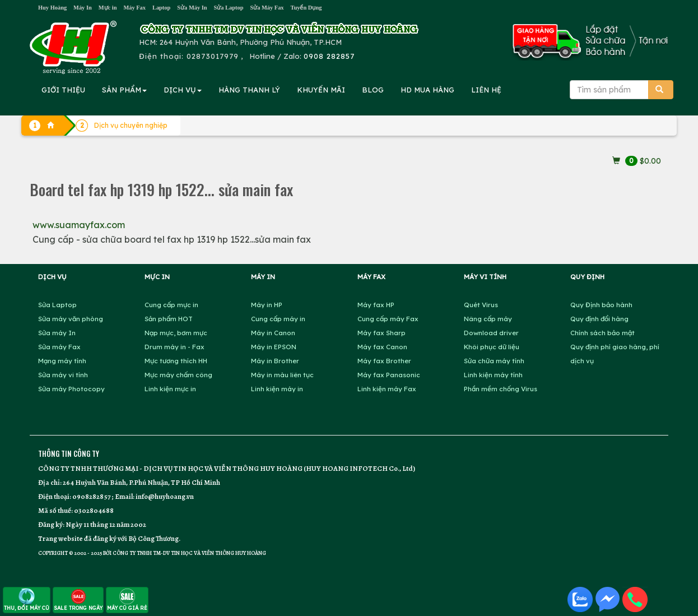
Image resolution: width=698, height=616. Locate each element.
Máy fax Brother (384, 361)
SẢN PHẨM (124, 90)
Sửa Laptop (229, 8)
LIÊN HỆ (486, 90)
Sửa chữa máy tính (494, 361)
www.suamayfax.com (79, 225)
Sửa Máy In (192, 8)
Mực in (108, 8)
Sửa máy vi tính (63, 375)
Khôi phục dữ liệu (492, 347)
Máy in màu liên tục (282, 375)
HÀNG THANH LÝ (249, 90)
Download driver (491, 333)
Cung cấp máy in (278, 319)
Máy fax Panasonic (389, 375)
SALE (78, 599)
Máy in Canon (273, 333)
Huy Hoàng (52, 8)
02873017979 (213, 56)
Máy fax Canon (382, 347)
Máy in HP (267, 305)
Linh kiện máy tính (493, 375)
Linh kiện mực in (170, 389)
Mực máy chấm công (178, 375)
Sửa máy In (57, 333)
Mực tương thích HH (176, 361)
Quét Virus (481, 305)
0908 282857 (329, 56)
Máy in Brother (275, 361)
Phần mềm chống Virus (501, 389)
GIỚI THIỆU (63, 90)
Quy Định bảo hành (601, 305)
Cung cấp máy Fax (388, 319)
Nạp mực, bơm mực (176, 333)
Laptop (161, 8)
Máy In (83, 8)
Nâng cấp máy (488, 319)
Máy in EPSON (274, 347)
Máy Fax (134, 8)
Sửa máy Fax (59, 347)
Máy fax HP (376, 305)
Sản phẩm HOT (169, 319)
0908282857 (91, 496)
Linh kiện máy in (277, 389)
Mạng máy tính (62, 361)
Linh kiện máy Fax (387, 389)
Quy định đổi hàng (599, 319)
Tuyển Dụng (306, 8)
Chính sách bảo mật (602, 333)
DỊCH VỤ (183, 90)
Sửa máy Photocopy (71, 389)
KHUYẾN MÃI (321, 90)
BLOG (373, 90)
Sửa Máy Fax (267, 8)
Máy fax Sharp (381, 333)
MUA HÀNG (427, 90)
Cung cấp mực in (171, 305)
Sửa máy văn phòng (71, 319)
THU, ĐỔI (27, 599)
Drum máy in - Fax (175, 347)
